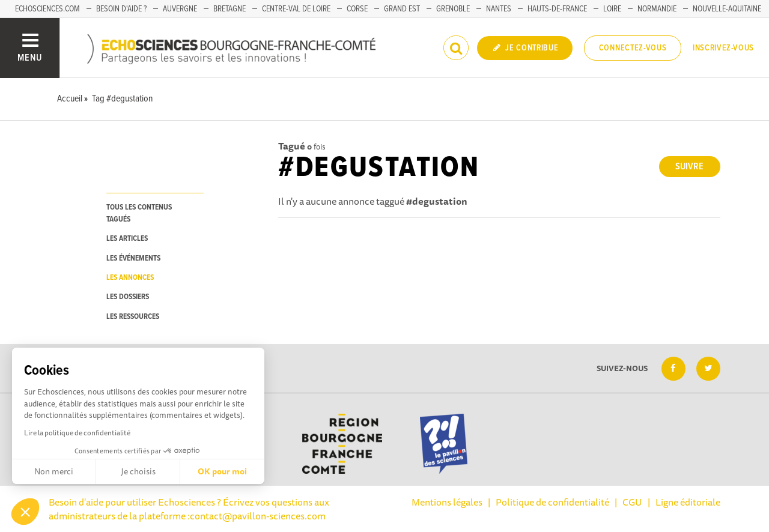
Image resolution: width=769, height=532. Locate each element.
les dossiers (128, 297)
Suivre (689, 167)
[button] (25, 512)
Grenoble (453, 9)
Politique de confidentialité (552, 502)
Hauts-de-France (557, 9)
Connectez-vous (633, 48)
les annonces (130, 278)
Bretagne (229, 9)
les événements (133, 258)
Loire (612, 9)
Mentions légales (447, 502)
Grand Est (402, 9)
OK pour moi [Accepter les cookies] (222, 471)
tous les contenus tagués (139, 213)
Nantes (499, 9)
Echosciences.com (47, 9)
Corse (357, 9)
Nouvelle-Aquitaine (727, 9)
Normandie (657, 9)
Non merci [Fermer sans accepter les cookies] (54, 471)
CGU (632, 502)
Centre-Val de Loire (296, 9)
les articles (127, 239)
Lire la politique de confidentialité (77, 433)
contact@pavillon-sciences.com (258, 516)
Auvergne (180, 9)
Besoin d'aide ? (121, 9)
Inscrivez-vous (723, 48)
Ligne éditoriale (688, 502)
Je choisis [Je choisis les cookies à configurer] (138, 471)
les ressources (133, 317)
